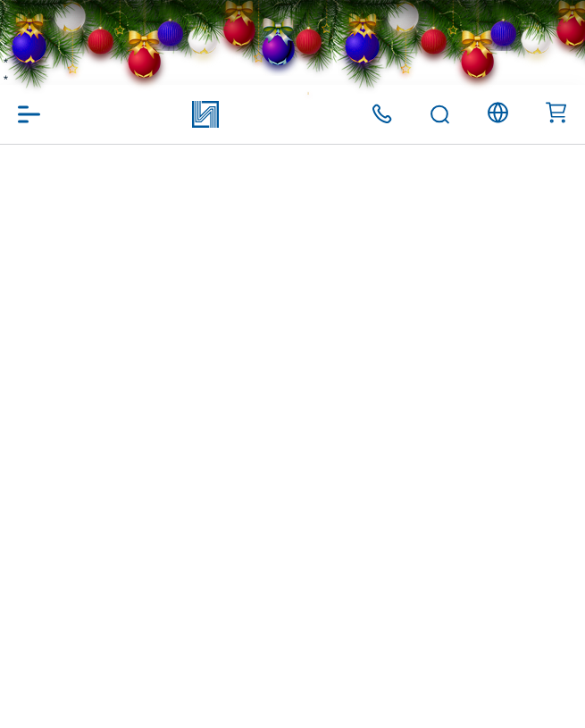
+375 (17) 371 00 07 (382, 114)
